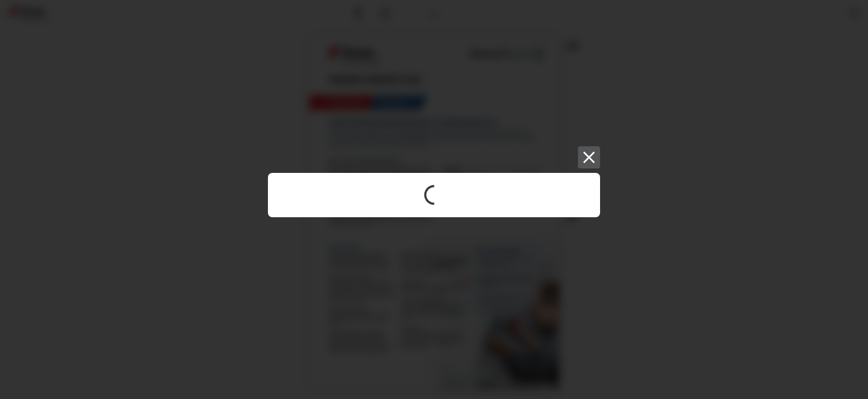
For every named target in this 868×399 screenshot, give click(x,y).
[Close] (589, 157)
